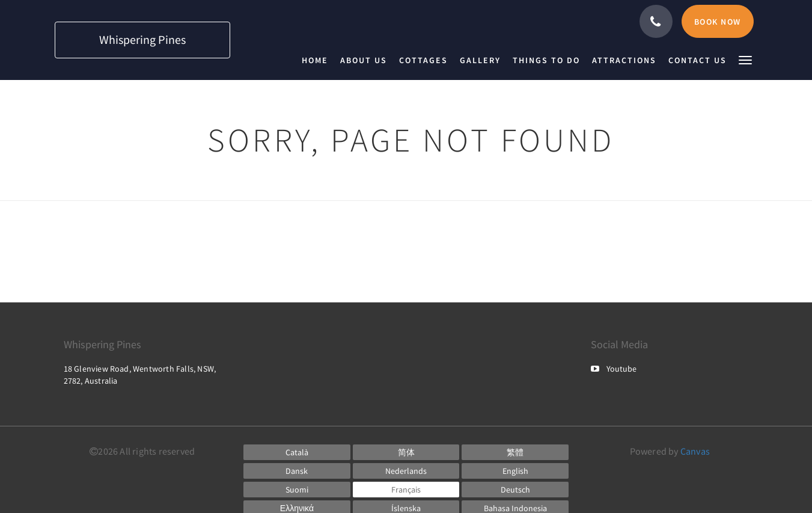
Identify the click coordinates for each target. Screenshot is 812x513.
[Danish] (297, 471)
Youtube (614, 369)
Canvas (695, 451)
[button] (745, 59)
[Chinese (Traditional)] (515, 452)
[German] (515, 490)
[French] (406, 490)
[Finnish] (297, 490)
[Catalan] (297, 452)
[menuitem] (318, 60)
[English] (515, 471)
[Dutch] (406, 471)
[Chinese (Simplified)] (406, 452)
